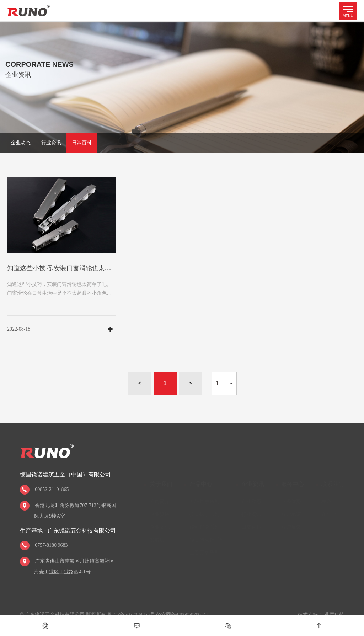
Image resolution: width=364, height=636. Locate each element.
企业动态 (21, 143)
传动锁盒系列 (204, 527)
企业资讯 (253, 484)
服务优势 (291, 501)
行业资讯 (51, 143)
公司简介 (160, 501)
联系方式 (331, 501)
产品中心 (201, 484)
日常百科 (82, 143)
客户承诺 (291, 514)
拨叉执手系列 (204, 514)
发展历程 (160, 540)
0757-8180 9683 (51, 545)
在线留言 (331, 514)
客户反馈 (291, 527)
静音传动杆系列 (207, 540)
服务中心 (293, 484)
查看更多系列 (204, 553)
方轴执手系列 (204, 501)
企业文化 (160, 527)
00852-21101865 (52, 489)
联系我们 (333, 484)
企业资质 (160, 514)
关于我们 (161, 484)
